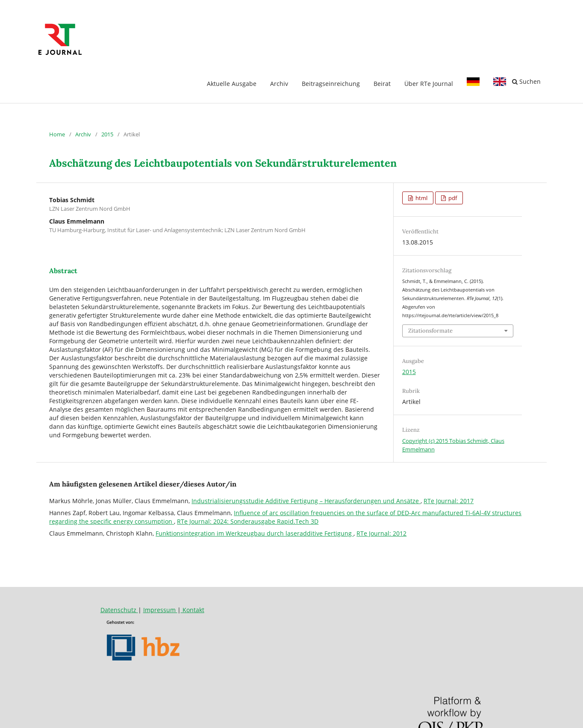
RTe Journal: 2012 (381, 533)
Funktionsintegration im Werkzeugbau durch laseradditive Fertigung (255, 533)
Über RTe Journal (429, 84)
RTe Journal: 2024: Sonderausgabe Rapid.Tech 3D (248, 521)
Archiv (279, 84)
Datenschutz (119, 610)
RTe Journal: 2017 (449, 501)
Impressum (160, 610)
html (421, 198)
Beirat (382, 84)
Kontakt (193, 610)
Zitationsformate (430, 331)
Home (57, 134)
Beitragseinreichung (331, 84)
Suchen (526, 81)
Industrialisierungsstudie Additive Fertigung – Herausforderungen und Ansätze (306, 501)
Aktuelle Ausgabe (232, 84)
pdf (452, 198)
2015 (107, 134)
